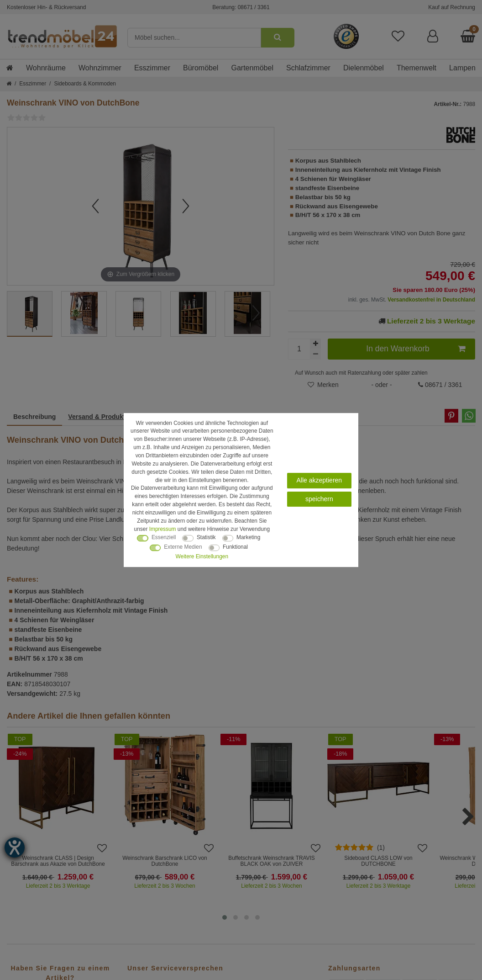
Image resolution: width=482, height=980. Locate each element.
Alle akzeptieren (320, 480)
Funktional (235, 547)
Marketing (248, 537)
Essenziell (164, 537)
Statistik (206, 537)
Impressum (163, 529)
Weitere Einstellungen (202, 556)
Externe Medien (183, 547)
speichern (319, 499)
